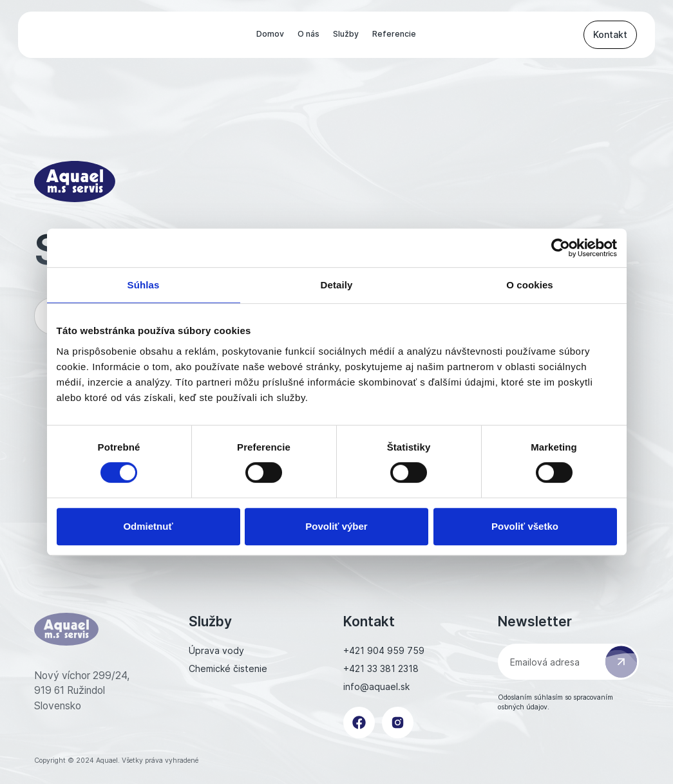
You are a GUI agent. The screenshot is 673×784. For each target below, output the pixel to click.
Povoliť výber (336, 526)
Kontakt (610, 34)
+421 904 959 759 (384, 650)
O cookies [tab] (530, 285)
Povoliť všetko (525, 526)
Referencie (394, 34)
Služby (346, 34)
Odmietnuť (148, 526)
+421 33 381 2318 (381, 668)
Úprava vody (216, 650)
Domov (270, 34)
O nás (308, 34)
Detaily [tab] (337, 285)
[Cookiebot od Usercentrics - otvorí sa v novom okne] (561, 248)
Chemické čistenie (228, 668)
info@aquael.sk (376, 686)
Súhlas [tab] (144, 285)
